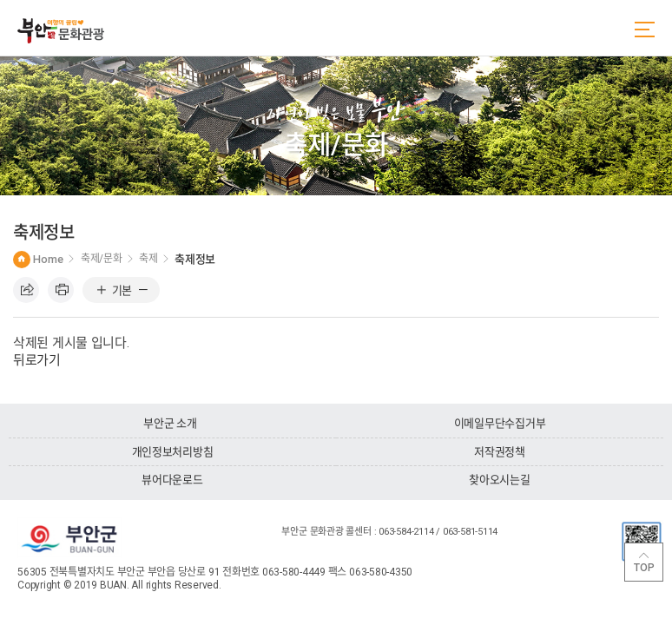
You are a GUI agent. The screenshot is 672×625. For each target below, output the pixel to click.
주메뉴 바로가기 (0, 0)
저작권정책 (500, 452)
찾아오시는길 (499, 480)
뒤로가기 (37, 360)
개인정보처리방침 (173, 452)
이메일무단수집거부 (500, 423)
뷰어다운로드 (172, 480)
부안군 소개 (170, 423)
